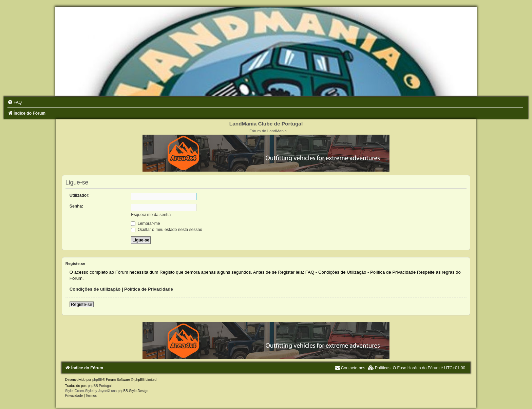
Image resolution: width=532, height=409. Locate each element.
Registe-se (82, 304)
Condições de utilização (95, 289)
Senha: (76, 206)
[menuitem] (15, 102)
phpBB (97, 380)
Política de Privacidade (149, 289)
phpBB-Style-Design (133, 391)
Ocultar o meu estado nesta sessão (167, 230)
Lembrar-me (145, 223)
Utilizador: (80, 195)
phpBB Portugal (100, 386)
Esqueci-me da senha (151, 215)
